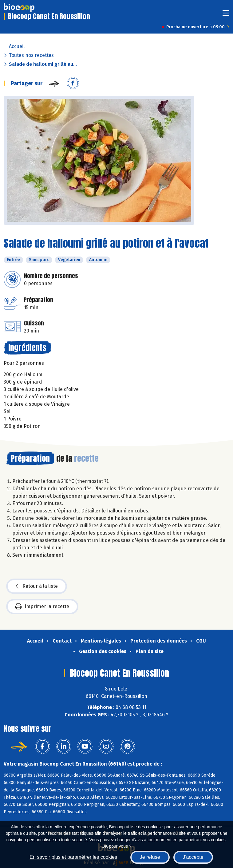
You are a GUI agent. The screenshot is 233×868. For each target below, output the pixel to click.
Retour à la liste (37, 586)
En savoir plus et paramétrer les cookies (73, 857)
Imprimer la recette (42, 607)
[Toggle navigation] (226, 15)
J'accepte (193, 857)
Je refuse (150, 857)
